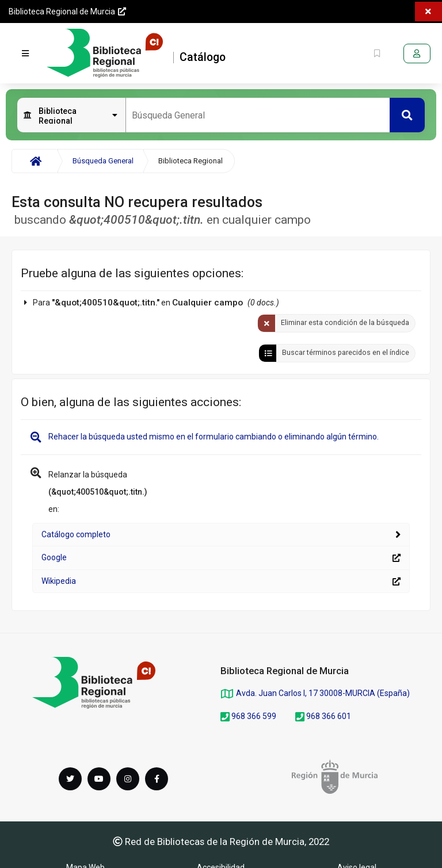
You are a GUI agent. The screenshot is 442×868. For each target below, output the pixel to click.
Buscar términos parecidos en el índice (346, 352)
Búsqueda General (103, 161)
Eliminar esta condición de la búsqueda (345, 322)
